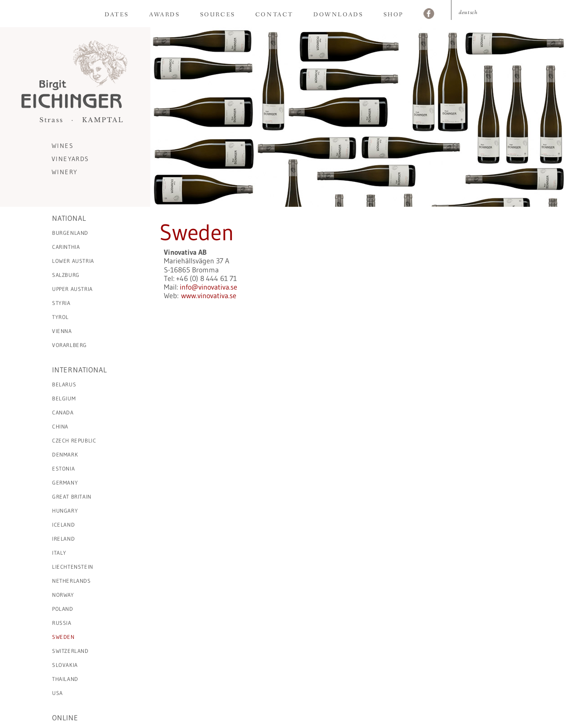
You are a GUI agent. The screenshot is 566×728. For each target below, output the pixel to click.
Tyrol (60, 317)
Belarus (64, 384)
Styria (61, 303)
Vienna (62, 331)
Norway (63, 595)
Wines (62, 146)
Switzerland (70, 651)
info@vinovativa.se (209, 287)
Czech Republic (74, 440)
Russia (62, 623)
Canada (63, 412)
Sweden (63, 637)
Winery (65, 172)
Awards (165, 15)
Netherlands (72, 581)
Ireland (63, 539)
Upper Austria (72, 289)
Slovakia (65, 665)
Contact (274, 15)
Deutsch (468, 12)
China (60, 426)
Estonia (63, 469)
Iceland (63, 525)
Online (65, 718)
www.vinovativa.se (209, 295)
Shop (393, 15)
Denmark (65, 454)
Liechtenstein (73, 567)
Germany (65, 483)
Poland (63, 609)
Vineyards (70, 159)
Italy (59, 553)
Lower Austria (73, 261)
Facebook (429, 15)
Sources (218, 15)
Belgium (64, 398)
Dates (117, 15)
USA (58, 693)
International (79, 370)
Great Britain (72, 497)
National (69, 218)
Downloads (338, 15)
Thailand (65, 679)
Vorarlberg (70, 345)
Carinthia (66, 247)
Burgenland (70, 233)
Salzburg (66, 275)
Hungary (65, 511)
